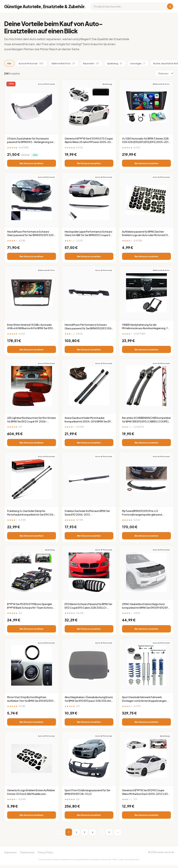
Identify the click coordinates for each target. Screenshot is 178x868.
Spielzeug (115, 63)
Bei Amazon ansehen (31, 163)
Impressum (10, 855)
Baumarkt (91, 63)
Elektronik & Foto (64, 63)
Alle (9, 63)
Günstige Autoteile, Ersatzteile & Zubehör (45, 6)
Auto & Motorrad (31, 63)
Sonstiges (138, 63)
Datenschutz (27, 855)
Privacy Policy (45, 855)
